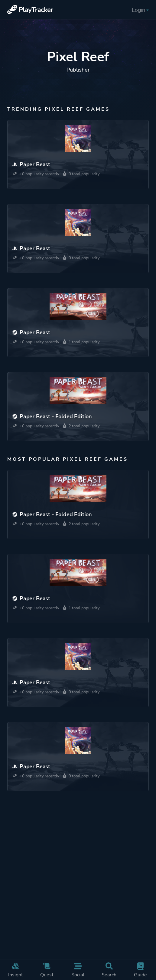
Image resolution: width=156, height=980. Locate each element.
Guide (140, 970)
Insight (16, 970)
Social (78, 970)
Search (109, 970)
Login (140, 10)
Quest (47, 970)
